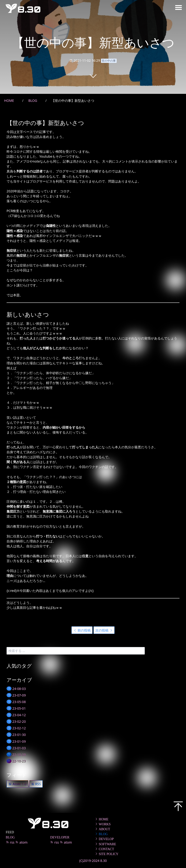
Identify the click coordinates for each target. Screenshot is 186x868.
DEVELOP (104, 839)
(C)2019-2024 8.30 (93, 861)
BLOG (10, 837)
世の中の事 (109, 61)
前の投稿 (82, 630)
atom (21, 842)
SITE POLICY (106, 854)
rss (11, 842)
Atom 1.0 (17, 784)
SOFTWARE (105, 844)
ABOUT (102, 829)
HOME (102, 819)
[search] (76, 651)
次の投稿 (104, 630)
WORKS (103, 824)
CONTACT (104, 849)
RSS (36, 784)
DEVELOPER (60, 837)
